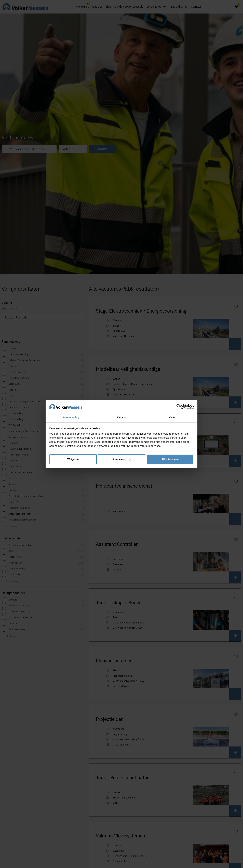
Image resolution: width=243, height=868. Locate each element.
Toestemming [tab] (71, 417)
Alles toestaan (170, 459)
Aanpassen (122, 459)
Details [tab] (122, 417)
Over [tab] (172, 417)
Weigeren (73, 459)
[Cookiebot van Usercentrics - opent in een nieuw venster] (179, 406)
